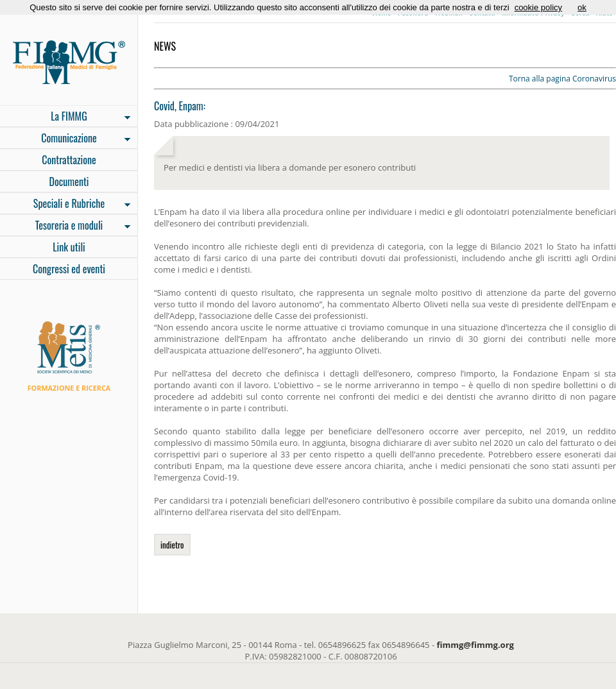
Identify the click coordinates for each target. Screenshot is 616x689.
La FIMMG (65, 117)
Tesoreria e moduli (65, 226)
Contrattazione (69, 160)
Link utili (69, 247)
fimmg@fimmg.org (475, 645)
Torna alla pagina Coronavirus (562, 79)
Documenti (69, 182)
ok (582, 7)
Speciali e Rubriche (65, 205)
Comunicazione (65, 139)
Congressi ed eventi (69, 269)
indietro (172, 545)
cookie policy (538, 7)
